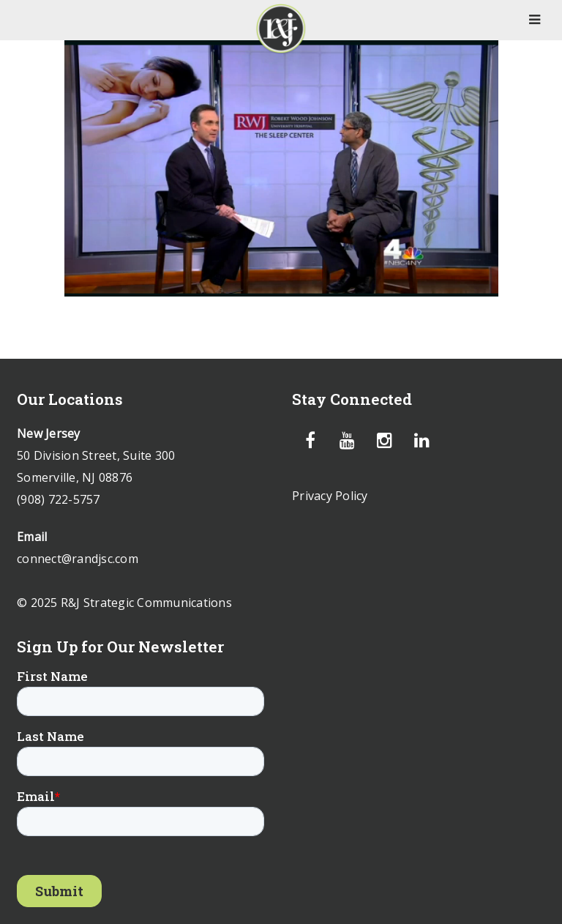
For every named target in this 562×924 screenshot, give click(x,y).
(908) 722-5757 (59, 499)
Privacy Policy (330, 496)
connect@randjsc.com (78, 559)
